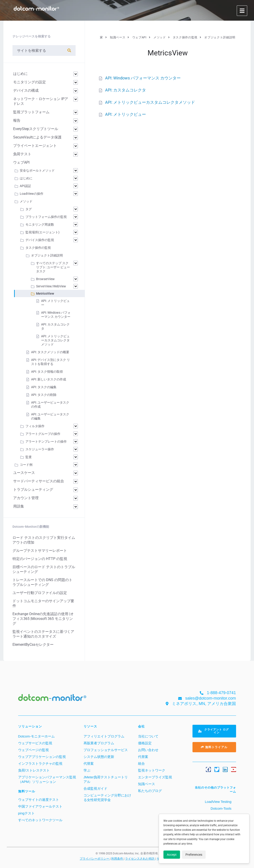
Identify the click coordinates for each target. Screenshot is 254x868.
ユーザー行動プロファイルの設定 (40, 593)
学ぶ (87, 770)
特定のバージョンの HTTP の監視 (40, 559)
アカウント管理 (26, 498)
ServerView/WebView (51, 286)
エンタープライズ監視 (155, 777)
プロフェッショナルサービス (106, 750)
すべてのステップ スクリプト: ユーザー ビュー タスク (53, 267)
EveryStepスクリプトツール (36, 129)
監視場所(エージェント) (42, 232)
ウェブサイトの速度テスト (39, 800)
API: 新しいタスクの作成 (49, 379)
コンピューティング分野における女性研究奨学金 (107, 798)
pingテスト (26, 813)
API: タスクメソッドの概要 (50, 352)
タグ (29, 209)
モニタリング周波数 (40, 224)
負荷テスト (22, 154)
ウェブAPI (21, 162)
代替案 (89, 763)
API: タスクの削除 (44, 395)
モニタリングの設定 (30, 82)
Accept (172, 855)
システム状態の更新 (99, 757)
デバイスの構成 (26, 90)
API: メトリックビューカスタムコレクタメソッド (150, 102)
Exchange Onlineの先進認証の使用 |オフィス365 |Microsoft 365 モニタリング (43, 619)
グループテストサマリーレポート (40, 551)
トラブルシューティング (33, 489)
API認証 (25, 186)
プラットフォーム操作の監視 (46, 217)
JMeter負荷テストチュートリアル (106, 779)
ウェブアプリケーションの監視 (42, 757)
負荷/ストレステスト (34, 770)
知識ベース (147, 784)
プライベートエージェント (35, 146)
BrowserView (45, 279)
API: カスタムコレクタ (126, 90)
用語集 (19, 506)
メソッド (26, 201)
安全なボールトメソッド (37, 170)
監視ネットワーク (152, 770)
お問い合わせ (148, 750)
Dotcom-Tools (221, 808)
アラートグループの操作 (43, 434)
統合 (141, 763)
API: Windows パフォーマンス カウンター (143, 78)
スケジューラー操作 (40, 449)
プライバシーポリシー (95, 858)
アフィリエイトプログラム (104, 736)
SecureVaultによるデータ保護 (37, 137)
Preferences (194, 855)
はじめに (20, 74)
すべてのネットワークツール (40, 820)
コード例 (26, 465)
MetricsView (45, 293)
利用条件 (117, 858)
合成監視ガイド (95, 788)
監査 (29, 457)
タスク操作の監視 (38, 248)
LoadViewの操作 (32, 194)
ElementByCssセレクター (33, 645)
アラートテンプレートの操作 (46, 441)
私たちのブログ (150, 791)
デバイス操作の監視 (40, 240)
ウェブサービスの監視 (35, 743)
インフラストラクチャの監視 (40, 763)
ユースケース (24, 473)
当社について (148, 736)
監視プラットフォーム (31, 112)
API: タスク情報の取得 (47, 372)
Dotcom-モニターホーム (37, 736)
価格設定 (145, 743)
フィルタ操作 (35, 426)
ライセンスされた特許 (140, 858)
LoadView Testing (218, 802)
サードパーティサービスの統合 (39, 481)
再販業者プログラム (99, 743)
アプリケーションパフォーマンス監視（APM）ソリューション (47, 779)
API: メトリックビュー (126, 114)
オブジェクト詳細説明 (47, 255)
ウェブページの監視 (33, 750)
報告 (17, 120)
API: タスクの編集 (44, 387)
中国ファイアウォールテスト (40, 806)
